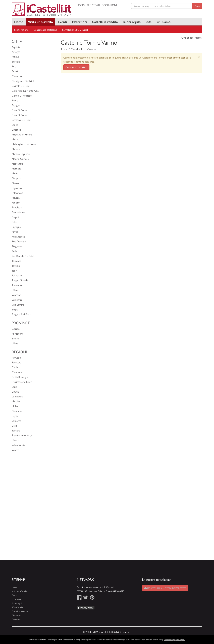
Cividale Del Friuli (21, 86)
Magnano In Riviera (22, 134)
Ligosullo (16, 129)
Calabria (16, 367)
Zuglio (15, 309)
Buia (14, 66)
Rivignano (17, 246)
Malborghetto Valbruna (24, 144)
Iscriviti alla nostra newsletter (165, 588)
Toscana (16, 430)
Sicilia (14, 426)
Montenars (17, 164)
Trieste (15, 338)
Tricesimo (17, 285)
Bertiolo (16, 61)
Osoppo (16, 178)
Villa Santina (18, 304)
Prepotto (16, 217)
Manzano (17, 149)
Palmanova (17, 193)
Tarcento (16, 261)
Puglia (15, 416)
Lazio (15, 387)
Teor (14, 270)
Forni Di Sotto (19, 115)
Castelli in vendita (105, 22)
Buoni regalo (132, 22)
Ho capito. (181, 639)
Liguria (15, 391)
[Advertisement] (34, 510)
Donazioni (109, 5)
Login (81, 5)
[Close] (199, 57)
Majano (16, 139)
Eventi (62, 22)
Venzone (16, 295)
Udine (15, 290)
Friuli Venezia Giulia (22, 382)
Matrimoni (80, 22)
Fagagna (16, 105)
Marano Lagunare (21, 154)
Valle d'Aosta (18, 445)
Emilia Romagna (20, 377)
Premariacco (18, 212)
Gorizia (16, 329)
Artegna (16, 52)
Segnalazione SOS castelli (75, 30)
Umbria (16, 440)
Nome (198, 37)
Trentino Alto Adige (22, 435)
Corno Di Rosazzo (22, 95)
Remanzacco (18, 236)
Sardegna (16, 421)
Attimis (15, 57)
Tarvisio (16, 266)
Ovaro (15, 183)
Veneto (15, 450)
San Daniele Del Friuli (23, 256)
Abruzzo (16, 357)
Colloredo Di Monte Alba (25, 91)
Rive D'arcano (19, 241)
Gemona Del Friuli (21, 120)
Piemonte (17, 411)
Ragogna (16, 227)
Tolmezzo (17, 275)
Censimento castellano (45, 30)
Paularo (16, 202)
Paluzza (16, 198)
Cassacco (17, 76)
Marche (16, 401)
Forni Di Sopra (19, 110)
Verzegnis (17, 300)
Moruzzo (17, 168)
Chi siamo (164, 22)
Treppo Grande (20, 280)
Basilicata (16, 362)
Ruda (14, 251)
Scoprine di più (170, 639)
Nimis (15, 173)
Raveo (15, 232)
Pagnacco (17, 188)
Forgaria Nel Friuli (21, 314)
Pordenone (18, 333)
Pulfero (15, 222)
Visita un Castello (40, 22)
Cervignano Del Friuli (23, 81)
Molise (15, 406)
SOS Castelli (17, 607)
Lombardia (17, 396)
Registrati (93, 5)
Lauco (15, 125)
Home (19, 22)
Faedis (15, 100)
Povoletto (17, 207)
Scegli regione (21, 30)
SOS (149, 22)
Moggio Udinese (20, 159)
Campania (17, 372)
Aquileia (16, 47)
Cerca (197, 6)
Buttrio (15, 71)
